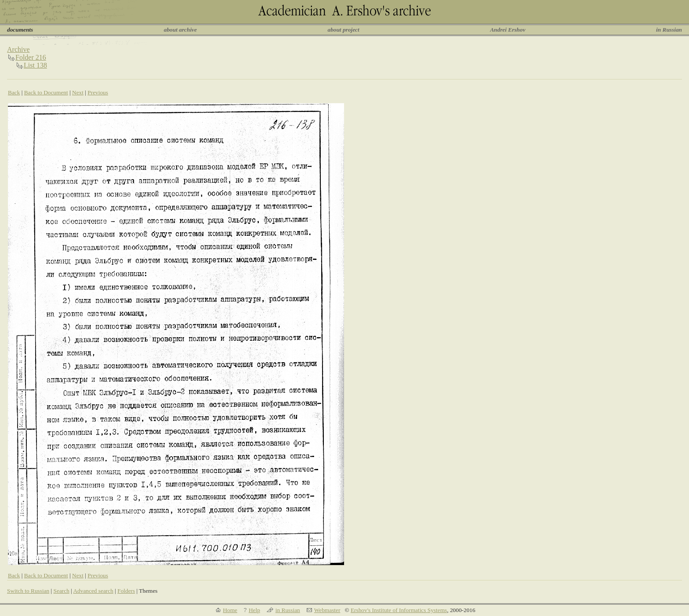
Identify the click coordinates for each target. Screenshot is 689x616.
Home (230, 610)
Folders (126, 591)
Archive (18, 49)
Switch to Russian (28, 591)
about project (343, 30)
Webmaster (327, 610)
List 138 (35, 65)
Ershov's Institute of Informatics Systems (399, 610)
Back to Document (46, 92)
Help (254, 610)
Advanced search (93, 591)
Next (78, 92)
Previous (98, 92)
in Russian (669, 30)
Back (14, 92)
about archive (180, 30)
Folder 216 (31, 57)
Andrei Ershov (508, 30)
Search (62, 591)
